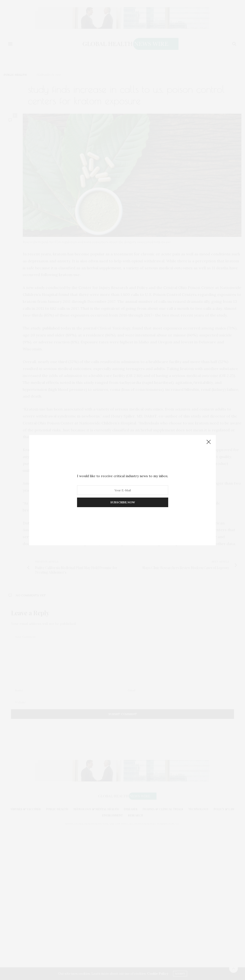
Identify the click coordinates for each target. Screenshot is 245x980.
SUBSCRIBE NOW (123, 502)
